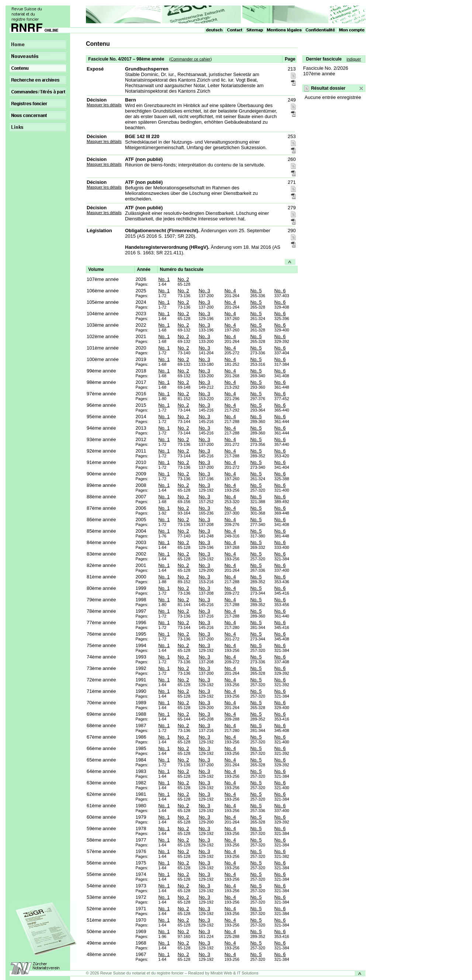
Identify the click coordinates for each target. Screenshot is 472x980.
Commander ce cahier (190, 59)
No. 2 (183, 279)
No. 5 (256, 291)
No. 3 (204, 291)
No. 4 (230, 291)
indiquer (354, 59)
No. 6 (280, 291)
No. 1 (164, 279)
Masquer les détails (104, 105)
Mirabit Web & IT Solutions (235, 973)
